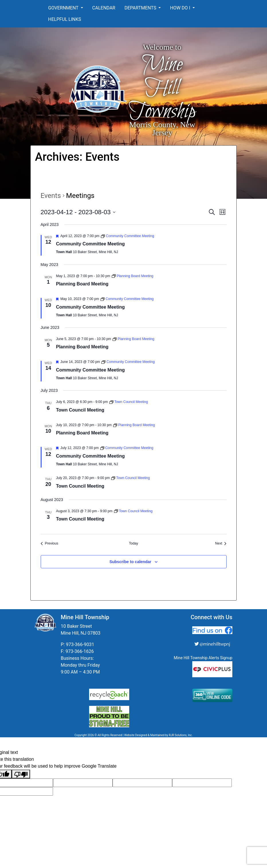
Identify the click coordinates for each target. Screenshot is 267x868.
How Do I (180, 8)
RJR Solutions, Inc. (181, 735)
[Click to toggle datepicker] (78, 212)
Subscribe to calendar (130, 562)
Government (64, 8)
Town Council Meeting (80, 410)
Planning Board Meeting (82, 284)
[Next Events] (221, 544)
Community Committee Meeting (91, 244)
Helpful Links (65, 19)
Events (51, 196)
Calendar (104, 8)
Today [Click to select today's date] (133, 543)
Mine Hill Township (162, 88)
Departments (141, 8)
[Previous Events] (50, 544)
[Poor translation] (21, 774)
